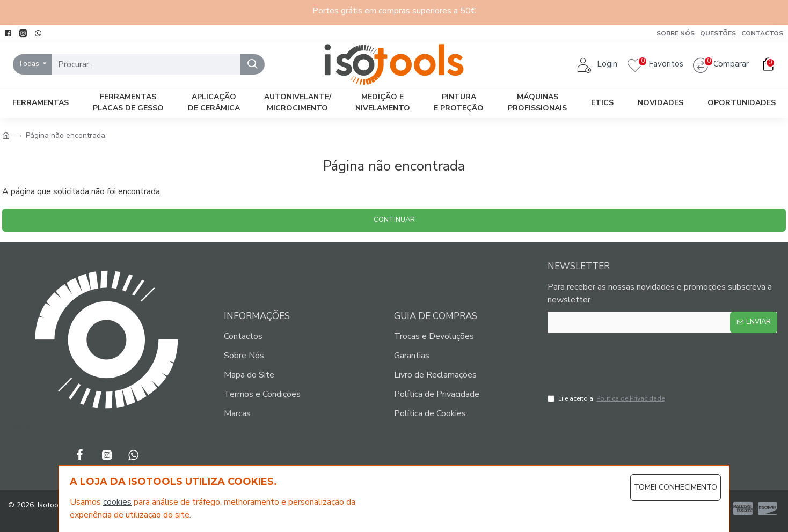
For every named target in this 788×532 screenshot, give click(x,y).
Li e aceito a (607, 398)
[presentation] (631, 360)
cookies (117, 502)
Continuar (394, 220)
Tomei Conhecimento (676, 487)
